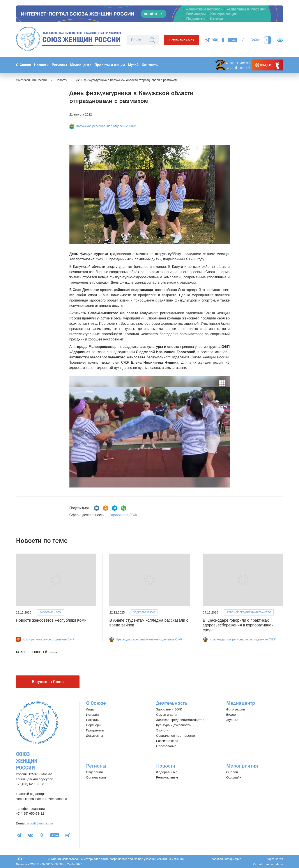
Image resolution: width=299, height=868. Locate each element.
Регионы (59, 65)
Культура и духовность (173, 725)
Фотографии (236, 709)
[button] (79, 432)
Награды (93, 720)
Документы (95, 736)
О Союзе (23, 65)
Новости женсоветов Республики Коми (51, 620)
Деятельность (172, 703)
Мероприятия (242, 766)
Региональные (167, 777)
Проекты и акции (110, 65)
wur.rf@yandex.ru (40, 823)
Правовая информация (225, 859)
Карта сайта (275, 859)
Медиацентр (81, 65)
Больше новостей (36, 652)
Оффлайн (234, 777)
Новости (41, 65)
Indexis (278, 864)
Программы (95, 730)
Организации (96, 777)
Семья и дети (166, 715)
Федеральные (167, 772)
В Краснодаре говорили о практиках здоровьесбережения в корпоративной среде (238, 625)
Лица (90, 709)
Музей (133, 65)
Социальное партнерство (176, 736)
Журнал (232, 720)
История (92, 715)
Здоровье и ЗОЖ (124, 515)
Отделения (95, 772)
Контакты (150, 65)
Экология (163, 730)
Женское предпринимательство (249, 612)
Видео (231, 715)
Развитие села (167, 741)
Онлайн (232, 772)
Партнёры (94, 725)
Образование (166, 746)
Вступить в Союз (182, 40)
